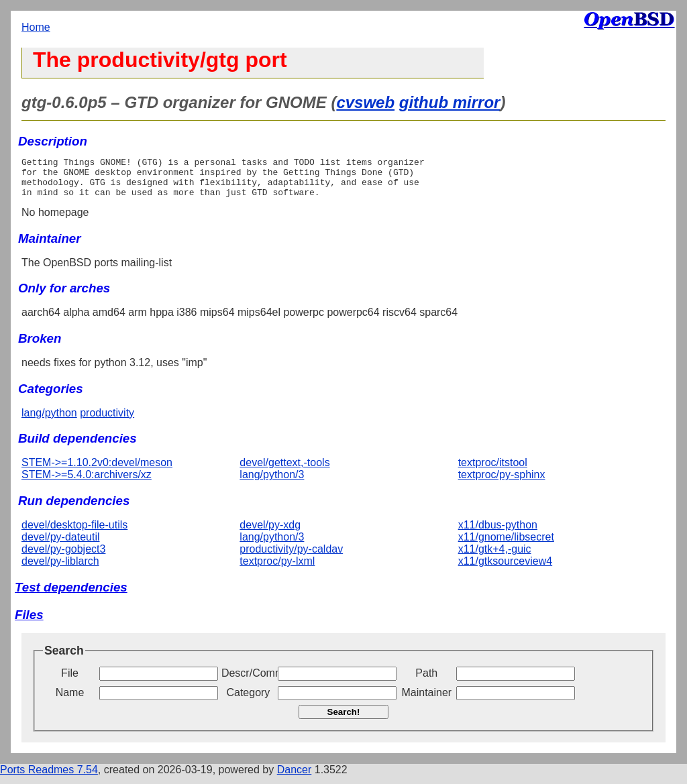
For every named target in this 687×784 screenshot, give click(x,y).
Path (426, 681)
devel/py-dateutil (61, 545)
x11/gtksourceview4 (506, 569)
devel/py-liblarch (60, 569)
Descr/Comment (248, 681)
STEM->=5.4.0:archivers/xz (87, 483)
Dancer (295, 778)
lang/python (49, 421)
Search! (344, 720)
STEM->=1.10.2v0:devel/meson (97, 470)
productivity (107, 421)
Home (36, 27)
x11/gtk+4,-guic (495, 557)
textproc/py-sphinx (502, 483)
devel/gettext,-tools (284, 470)
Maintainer (426, 701)
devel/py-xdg (270, 533)
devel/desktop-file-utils (74, 533)
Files (29, 623)
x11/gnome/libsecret (506, 545)
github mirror (450, 102)
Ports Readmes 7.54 (49, 778)
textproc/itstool (493, 470)
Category (248, 701)
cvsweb (365, 102)
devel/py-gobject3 (63, 557)
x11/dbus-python (498, 533)
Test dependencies (71, 595)
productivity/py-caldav (291, 557)
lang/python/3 (272, 483)
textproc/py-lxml (277, 569)
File (70, 681)
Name (70, 701)
